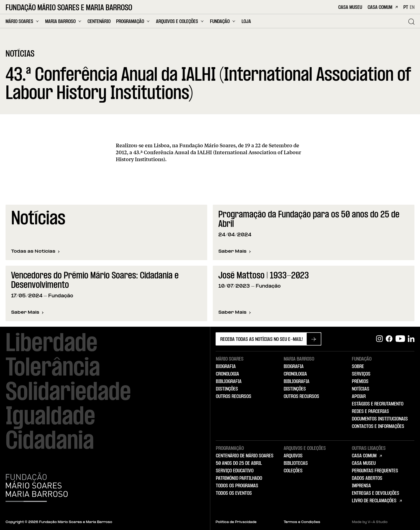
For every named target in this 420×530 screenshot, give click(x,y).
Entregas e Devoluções (376, 493)
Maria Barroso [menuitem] (64, 21)
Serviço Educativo (235, 471)
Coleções (293, 471)
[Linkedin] (411, 339)
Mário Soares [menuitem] (23, 21)
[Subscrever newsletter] (314, 339)
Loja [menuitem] (246, 22)
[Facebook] (389, 339)
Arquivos (293, 456)
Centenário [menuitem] (99, 22)
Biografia (226, 367)
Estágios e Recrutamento (378, 404)
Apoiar (359, 397)
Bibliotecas (296, 463)
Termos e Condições (302, 522)
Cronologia (227, 374)
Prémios (360, 382)
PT (406, 7)
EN (412, 7)
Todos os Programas (237, 486)
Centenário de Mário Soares (245, 456)
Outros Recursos (234, 397)
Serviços (361, 374)
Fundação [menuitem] (223, 21)
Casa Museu (350, 8)
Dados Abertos (367, 478)
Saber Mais (235, 252)
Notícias (361, 389)
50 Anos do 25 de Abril (239, 463)
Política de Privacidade (236, 522)
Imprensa (361, 486)
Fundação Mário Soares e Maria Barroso (69, 8)
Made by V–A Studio (370, 522)
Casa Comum (383, 8)
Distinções (227, 389)
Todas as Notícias (35, 252)
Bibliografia (229, 382)
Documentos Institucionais (380, 419)
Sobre (358, 367)
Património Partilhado (239, 478)
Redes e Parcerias (370, 412)
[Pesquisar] (411, 22)
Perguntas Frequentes (375, 471)
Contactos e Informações (378, 427)
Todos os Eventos (234, 493)
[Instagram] (379, 339)
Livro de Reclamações (374, 501)
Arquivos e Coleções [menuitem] (180, 21)
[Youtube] (400, 339)
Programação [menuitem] (133, 21)
